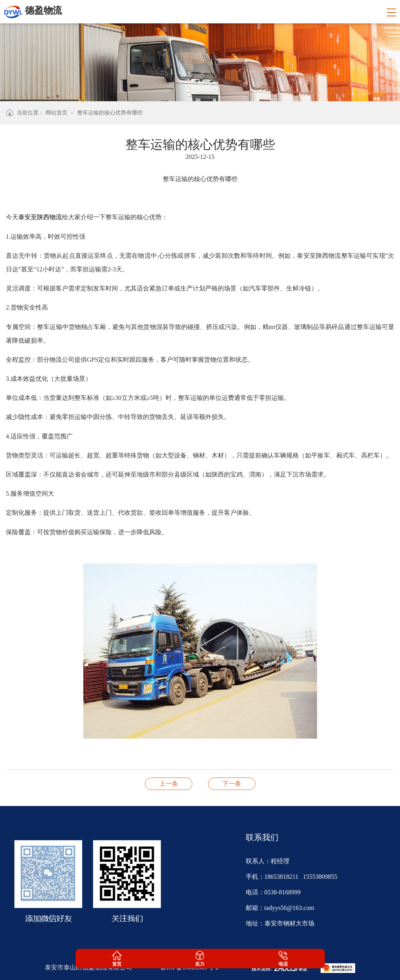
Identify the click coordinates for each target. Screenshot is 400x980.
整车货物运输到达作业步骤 (232, 784)
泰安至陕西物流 (40, 217)
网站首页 (56, 113)
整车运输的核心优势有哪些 (110, 113)
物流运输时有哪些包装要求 (169, 784)
